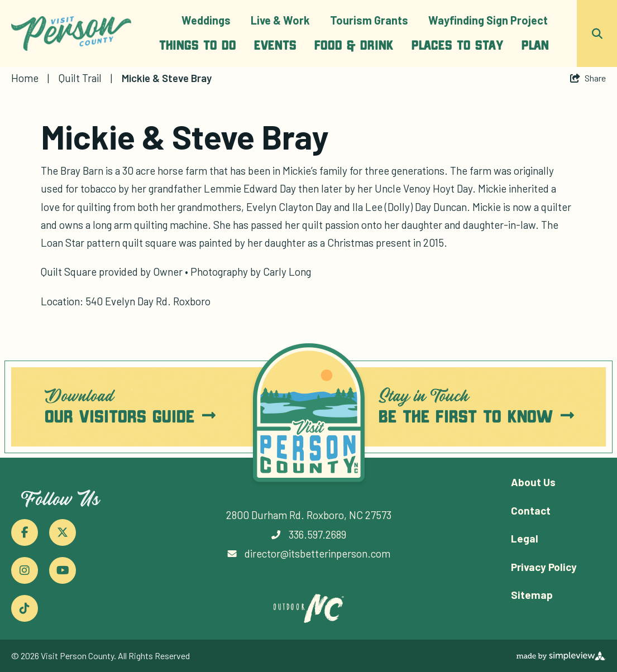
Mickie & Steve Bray (168, 78)
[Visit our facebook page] (25, 532)
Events (275, 44)
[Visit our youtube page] (63, 570)
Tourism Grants (369, 20)
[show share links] (588, 78)
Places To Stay (458, 44)
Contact (531, 510)
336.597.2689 (317, 534)
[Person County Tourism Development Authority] (71, 33)
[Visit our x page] (63, 532)
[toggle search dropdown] (597, 33)
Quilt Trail (85, 78)
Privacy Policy (544, 567)
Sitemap (532, 595)
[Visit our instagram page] (25, 570)
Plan (535, 44)
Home (30, 78)
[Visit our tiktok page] (25, 608)
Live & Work (280, 20)
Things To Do (198, 44)
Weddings (206, 20)
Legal (525, 538)
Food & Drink (354, 44)
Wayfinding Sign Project (488, 20)
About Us (533, 482)
